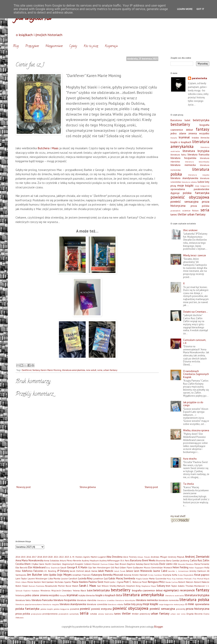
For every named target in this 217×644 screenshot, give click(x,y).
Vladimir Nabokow (31, 591)
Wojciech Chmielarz (62, 590)
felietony (20, 595)
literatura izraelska (106, 600)
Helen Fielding (180, 567)
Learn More (185, 9)
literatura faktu (178, 155)
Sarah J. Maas (88, 586)
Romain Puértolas (37, 586)
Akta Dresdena (114, 557)
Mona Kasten (34, 582)
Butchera (43, 148)
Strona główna (88, 487)
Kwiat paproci (202, 575)
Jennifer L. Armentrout (178, 571)
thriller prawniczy (141, 614)
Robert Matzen (186, 582)
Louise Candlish (69, 578)
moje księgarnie (202, 186)
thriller (182, 214)
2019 (45, 557)
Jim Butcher (35, 575)
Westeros (45, 590)
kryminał (184, 137)
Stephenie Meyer (149, 586)
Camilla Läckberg (180, 560)
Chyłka (35, 564)
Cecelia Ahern (23, 564)
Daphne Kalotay (135, 564)
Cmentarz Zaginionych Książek (67, 564)
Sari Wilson (103, 586)
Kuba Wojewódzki (186, 575)
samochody (74, 614)
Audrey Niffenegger (110, 560)
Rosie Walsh (72, 586)
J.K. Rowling (50, 571)
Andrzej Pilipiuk (176, 557)
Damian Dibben (107, 564)
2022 (61, 557)
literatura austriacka (175, 595)
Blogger (158, 627)
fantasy (36, 370)
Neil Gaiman (48, 582)
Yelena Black (79, 590)
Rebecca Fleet (140, 582)
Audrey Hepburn (90, 560)
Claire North (45, 564)
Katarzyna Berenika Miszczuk (107, 575)
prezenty (181, 609)
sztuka (93, 614)
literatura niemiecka (183, 165)
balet (187, 120)
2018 (40, 557)
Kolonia (128, 575)
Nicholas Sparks (63, 582)
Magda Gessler (142, 579)
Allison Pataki (144, 557)
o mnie (190, 604)
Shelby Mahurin (118, 586)
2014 (18, 557)
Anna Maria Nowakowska (29, 560)
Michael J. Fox (190, 579)
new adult (91, 370)
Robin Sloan (22, 586)
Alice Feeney (130, 557)
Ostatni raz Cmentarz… (195, 312)
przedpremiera (50, 614)
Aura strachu (190, 459)
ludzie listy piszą (133, 604)
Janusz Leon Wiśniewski (139, 571)
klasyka (174, 138)
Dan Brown (121, 564)
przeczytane (36, 614)
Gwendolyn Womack (162, 567)
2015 (23, 557)
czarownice (177, 130)
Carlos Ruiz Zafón (200, 560)
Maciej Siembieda (126, 578)
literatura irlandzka (87, 600)
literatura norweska (169, 600)
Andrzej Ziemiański (197, 557)
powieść (85, 609)
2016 (29, 557)
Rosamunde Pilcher (55, 586)
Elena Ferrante (202, 564)
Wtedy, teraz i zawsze (195, 255)
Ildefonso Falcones (33, 571)
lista (119, 595)
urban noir (175, 614)
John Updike (50, 575)
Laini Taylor (21, 578)
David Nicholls (151, 564)
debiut (189, 130)
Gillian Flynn (126, 567)
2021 (56, 557)
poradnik (75, 609)
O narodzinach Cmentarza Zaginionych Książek (196, 374)
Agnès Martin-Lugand (94, 557)
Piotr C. (128, 582)
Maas (55, 148)
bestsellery (180, 124)
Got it (200, 9)
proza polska (200, 206)
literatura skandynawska (184, 178)
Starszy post (151, 487)
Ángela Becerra (194, 614)
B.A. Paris (125, 560)
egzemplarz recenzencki (179, 590)
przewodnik (175, 211)
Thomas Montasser (195, 586)
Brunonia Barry (164, 560)
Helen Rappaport (196, 568)
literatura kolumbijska (197, 162)
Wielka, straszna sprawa (196, 430)
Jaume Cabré (160, 571)
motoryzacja (179, 604)
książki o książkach (181, 142)
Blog (16, 46)
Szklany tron (164, 586)
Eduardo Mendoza (186, 564)
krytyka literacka (201, 138)
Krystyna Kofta (170, 575)
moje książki (185, 185)
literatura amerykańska (74, 370)
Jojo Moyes (64, 575)
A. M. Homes (76, 557)
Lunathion (98, 578)
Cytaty (73, 46)
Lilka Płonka (54, 578)
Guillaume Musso (142, 567)
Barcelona (176, 120)
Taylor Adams (178, 586)
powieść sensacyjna (184, 202)
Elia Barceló (22, 567)
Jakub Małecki (105, 571)
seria (100, 370)
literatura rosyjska (199, 175)
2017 (34, 557)
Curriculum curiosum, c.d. (195, 342)
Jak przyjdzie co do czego (193, 404)
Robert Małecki (202, 582)
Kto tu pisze (91, 46)
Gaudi (63, 567)
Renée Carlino (172, 582)
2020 (50, 557)
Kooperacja (111, 46)
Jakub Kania (91, 571)
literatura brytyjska (196, 151)
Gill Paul (115, 567)
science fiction (191, 211)
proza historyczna (198, 609)
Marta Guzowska (157, 578)
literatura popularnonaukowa (29, 604)
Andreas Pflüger (159, 557)
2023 (67, 557)
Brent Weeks (149, 560)
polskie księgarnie (61, 609)
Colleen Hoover (92, 564)
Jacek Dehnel (77, 571)
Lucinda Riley (85, 578)
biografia (204, 125)
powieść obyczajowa (190, 197)
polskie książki (47, 609)
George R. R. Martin (77, 567)
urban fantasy (110, 370)
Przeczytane (32, 46)
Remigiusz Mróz (156, 582)
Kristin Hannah (140, 575)
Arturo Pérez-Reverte (70, 560)
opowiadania (178, 189)
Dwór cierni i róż (168, 564)
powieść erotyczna (101, 609)
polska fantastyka (196, 193)
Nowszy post (24, 487)
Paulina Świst (96, 582)
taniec (174, 215)
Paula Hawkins (80, 582)
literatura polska (194, 600)
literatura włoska (189, 182)
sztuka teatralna (106, 614)
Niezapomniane (54, 46)
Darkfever (27, 370)
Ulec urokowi (190, 230)
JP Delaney (63, 571)
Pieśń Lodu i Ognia (114, 582)
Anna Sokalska (51, 560)
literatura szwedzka (97, 604)
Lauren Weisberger (38, 578)
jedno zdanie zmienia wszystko (190, 133)
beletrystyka (201, 120)
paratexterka (199, 78)
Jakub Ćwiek (120, 571)
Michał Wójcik (203, 579)
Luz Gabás (110, 578)
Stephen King (133, 586)
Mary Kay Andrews (175, 579)
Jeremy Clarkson (198, 571)
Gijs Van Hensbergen (99, 567)
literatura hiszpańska (183, 158)
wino (183, 614)
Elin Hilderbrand (37, 567)
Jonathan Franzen (82, 575)
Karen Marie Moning (51, 370)
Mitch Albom (21, 582)
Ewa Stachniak (53, 568)
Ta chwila (188, 484)
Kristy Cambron (155, 575)
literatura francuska (198, 155)
